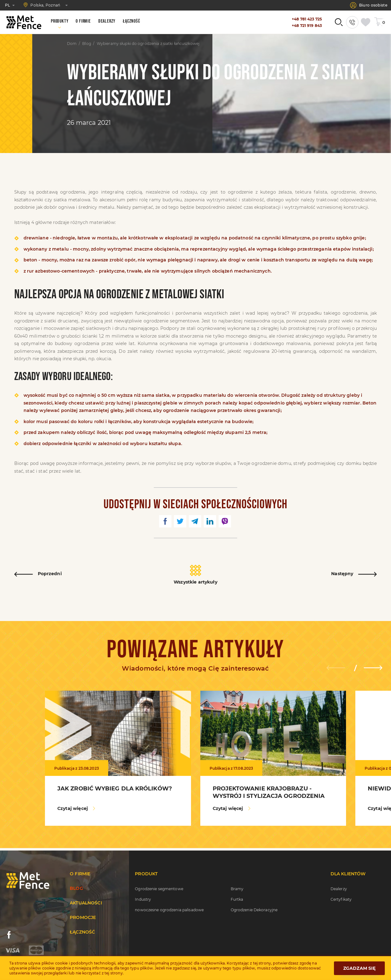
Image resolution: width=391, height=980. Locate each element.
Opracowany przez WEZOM (353, 975)
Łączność (82, 932)
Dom (72, 44)
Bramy (237, 889)
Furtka (237, 899)
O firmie (80, 874)
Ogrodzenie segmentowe (159, 889)
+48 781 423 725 (307, 19)
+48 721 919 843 (307, 26)
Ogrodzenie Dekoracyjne (254, 910)
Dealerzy (339, 889)
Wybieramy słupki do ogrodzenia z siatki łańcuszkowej (148, 44)
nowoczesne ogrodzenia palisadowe (169, 910)
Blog (87, 44)
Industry (143, 899)
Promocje (83, 917)
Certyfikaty (341, 899)
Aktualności (86, 903)
